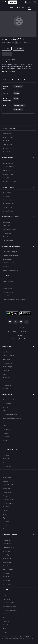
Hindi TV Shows (7, 134)
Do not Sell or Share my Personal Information (18, 339)
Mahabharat (7, 352)
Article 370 (6, 433)
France (5, 614)
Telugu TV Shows (8, 145)
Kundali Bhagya (7, 367)
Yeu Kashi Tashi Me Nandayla (11, 255)
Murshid (5, 481)
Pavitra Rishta (7, 233)
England (5, 625)
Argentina (6, 621)
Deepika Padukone (8, 548)
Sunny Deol (6, 566)
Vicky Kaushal (7, 562)
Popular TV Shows (7, 347)
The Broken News (8, 503)
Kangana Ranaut (8, 581)
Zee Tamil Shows (8, 207)
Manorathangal (7, 489)
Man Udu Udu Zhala (9, 263)
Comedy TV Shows (8, 174)
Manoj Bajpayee (8, 555)
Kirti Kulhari (6, 573)
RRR (4, 444)
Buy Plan (13, 2)
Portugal (5, 632)
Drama (8, 62)
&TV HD (5, 463)
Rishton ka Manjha (8, 281)
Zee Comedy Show (8, 292)
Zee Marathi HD (8, 466)
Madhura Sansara (8, 43)
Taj (4, 518)
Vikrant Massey (7, 544)
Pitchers (5, 529)
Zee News (6, 455)
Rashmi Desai (7, 584)
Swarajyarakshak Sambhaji (11, 270)
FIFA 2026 (13, 8)
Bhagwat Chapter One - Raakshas (12, 400)
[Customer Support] (30, 2)
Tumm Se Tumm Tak (9, 356)
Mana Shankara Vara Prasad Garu (13, 418)
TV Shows (24, 8)
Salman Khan (7, 551)
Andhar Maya (7, 492)
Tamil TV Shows (7, 141)
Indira (5, 381)
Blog (4, 595)
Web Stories (6, 599)
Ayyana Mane (7, 477)
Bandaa (5, 440)
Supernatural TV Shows (10, 182)
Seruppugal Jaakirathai (9, 496)
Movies (32, 8)
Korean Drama (7, 385)
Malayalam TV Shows (9, 148)
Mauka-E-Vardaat (8, 296)
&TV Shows (6, 196)
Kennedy (5, 407)
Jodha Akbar (6, 222)
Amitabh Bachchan (8, 577)
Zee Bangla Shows (8, 211)
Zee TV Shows (7, 193)
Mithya (5, 514)
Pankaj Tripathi (7, 559)
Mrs (4, 422)
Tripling (5, 525)
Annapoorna (7, 378)
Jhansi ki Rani (7, 359)
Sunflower (6, 522)
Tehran (5, 411)
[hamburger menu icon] (35, 2)
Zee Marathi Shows (8, 200)
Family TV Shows (8, 171)
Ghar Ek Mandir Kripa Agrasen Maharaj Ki (15, 300)
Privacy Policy (12, 332)
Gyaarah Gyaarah (8, 485)
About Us (12, 328)
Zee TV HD (6, 459)
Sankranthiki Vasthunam (10, 415)
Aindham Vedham (8, 500)
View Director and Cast (8, 71)
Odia (14, 59)
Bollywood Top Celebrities (9, 535)
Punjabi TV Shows (8, 152)
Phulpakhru (6, 266)
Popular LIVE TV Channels (9, 450)
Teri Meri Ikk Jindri (8, 241)
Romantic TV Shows (9, 167)
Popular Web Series (7, 472)
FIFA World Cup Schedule (10, 610)
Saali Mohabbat (7, 404)
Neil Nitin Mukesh (8, 570)
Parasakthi (6, 437)
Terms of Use (25, 332)
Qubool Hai (6, 237)
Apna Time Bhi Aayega (9, 230)
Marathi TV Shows (8, 137)
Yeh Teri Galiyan (8, 226)
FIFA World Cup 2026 (9, 603)
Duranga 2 (6, 511)
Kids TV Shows (7, 389)
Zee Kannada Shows (9, 204)
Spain (5, 618)
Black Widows (7, 507)
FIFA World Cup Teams (9, 606)
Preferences (18, 335)
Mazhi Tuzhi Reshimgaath (10, 252)
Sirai (4, 426)
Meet (5, 285)
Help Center (23, 328)
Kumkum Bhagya (8, 363)
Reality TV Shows (8, 178)
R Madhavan (7, 540)
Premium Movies (7, 394)
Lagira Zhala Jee (8, 259)
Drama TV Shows (8, 163)
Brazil (5, 629)
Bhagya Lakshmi (8, 289)
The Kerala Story (8, 429)
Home (4, 8)
